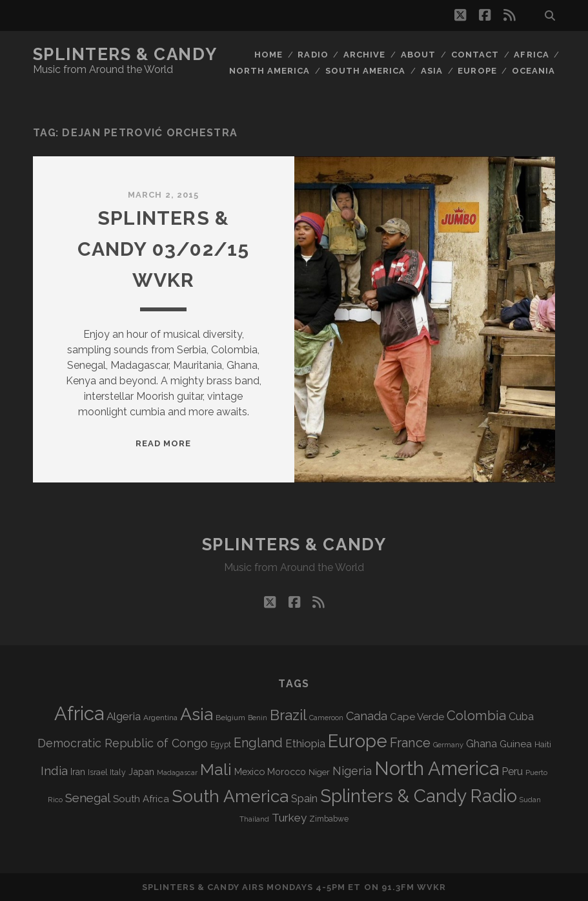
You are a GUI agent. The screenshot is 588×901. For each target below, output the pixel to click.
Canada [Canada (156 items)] (367, 716)
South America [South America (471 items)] (230, 796)
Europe (477, 71)
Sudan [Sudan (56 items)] (530, 800)
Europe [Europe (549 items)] (358, 741)
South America (366, 71)
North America (270, 71)
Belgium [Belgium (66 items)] (230, 718)
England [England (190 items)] (258, 743)
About (418, 55)
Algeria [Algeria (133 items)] (124, 716)
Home (269, 55)
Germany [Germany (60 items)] (448, 745)
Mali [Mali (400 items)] (216, 769)
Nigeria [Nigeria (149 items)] (352, 771)
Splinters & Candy (125, 54)
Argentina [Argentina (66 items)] (160, 718)
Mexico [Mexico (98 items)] (249, 772)
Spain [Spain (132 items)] (304, 798)
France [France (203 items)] (410, 743)
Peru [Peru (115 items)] (512, 772)
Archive (364, 55)
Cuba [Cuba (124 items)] (521, 717)
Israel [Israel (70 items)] (97, 772)
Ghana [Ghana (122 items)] (482, 744)
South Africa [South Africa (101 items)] (141, 799)
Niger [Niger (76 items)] (319, 772)
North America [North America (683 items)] (437, 769)
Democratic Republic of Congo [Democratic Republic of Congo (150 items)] (123, 743)
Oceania (533, 71)
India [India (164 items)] (54, 771)
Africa (531, 55)
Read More (163, 443)
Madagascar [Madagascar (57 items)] (177, 772)
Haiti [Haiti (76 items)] (543, 744)
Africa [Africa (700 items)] (79, 713)
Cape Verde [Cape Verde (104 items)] (417, 717)
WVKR (431, 887)
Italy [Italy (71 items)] (118, 772)
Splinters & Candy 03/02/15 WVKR (164, 249)
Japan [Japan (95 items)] (141, 772)
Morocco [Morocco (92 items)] (287, 772)
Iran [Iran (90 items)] (78, 772)
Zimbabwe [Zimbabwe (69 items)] (329, 819)
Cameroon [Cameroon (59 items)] (326, 718)
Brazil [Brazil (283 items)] (288, 715)
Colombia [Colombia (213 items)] (476, 716)
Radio (313, 55)
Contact (475, 55)
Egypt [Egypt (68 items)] (221, 745)
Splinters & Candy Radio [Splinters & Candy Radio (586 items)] (419, 796)
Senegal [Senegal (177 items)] (88, 798)
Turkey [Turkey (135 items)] (289, 818)
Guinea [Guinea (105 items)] (516, 744)
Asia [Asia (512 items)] (197, 714)
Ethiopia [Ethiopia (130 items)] (305, 743)
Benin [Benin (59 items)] (258, 718)
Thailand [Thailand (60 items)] (254, 819)
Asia (432, 71)
